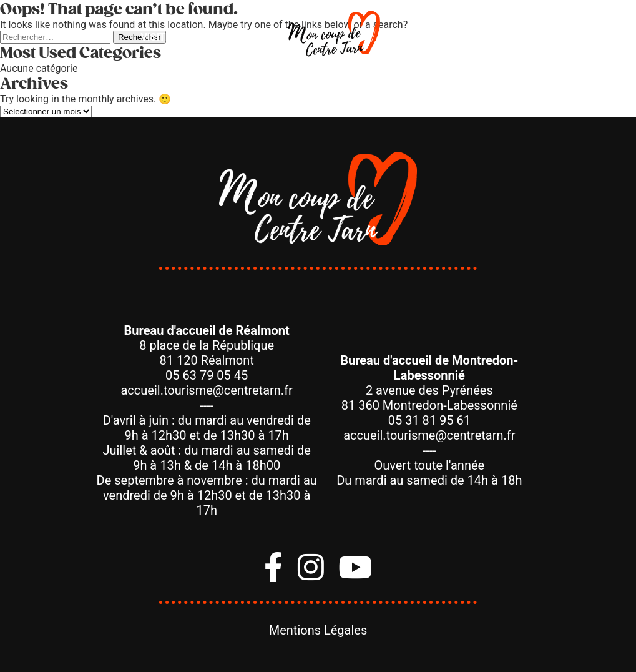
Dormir (431, 37)
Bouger (86, 37)
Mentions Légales (318, 630)
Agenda (601, 37)
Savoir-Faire (518, 37)
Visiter (159, 37)
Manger (233, 37)
